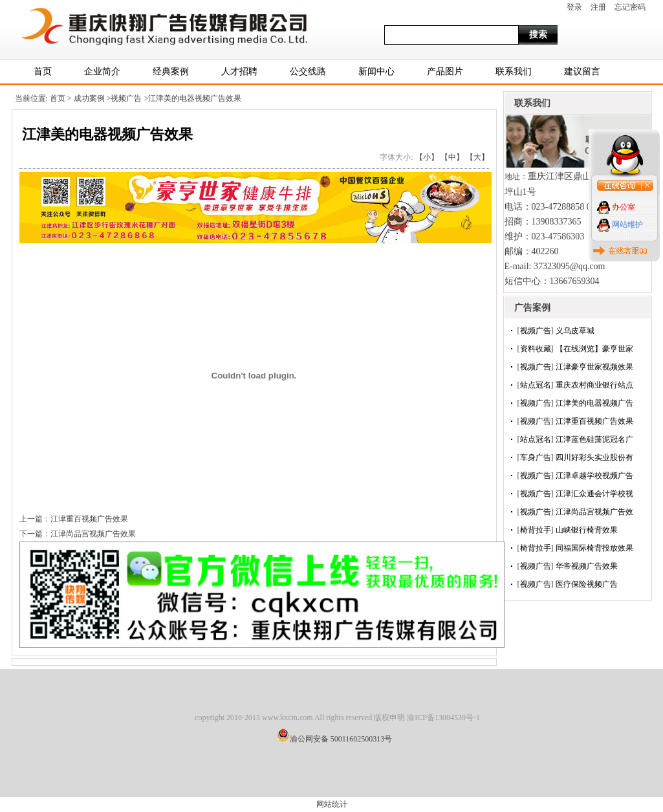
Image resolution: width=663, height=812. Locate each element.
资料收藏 (536, 349)
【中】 (452, 157)
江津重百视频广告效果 (594, 421)
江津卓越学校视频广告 (594, 476)
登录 (574, 7)
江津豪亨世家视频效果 (594, 367)
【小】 (427, 157)
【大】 (477, 157)
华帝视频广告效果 (587, 566)
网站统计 (332, 804)
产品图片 (445, 71)
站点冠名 (536, 385)
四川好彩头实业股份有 (594, 457)
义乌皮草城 (575, 331)
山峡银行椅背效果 (587, 530)
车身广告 (536, 457)
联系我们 (514, 71)
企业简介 (102, 71)
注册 (598, 7)
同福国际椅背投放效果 (594, 548)
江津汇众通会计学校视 (594, 494)
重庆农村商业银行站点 (594, 385)
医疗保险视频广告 (587, 584)
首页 (43, 71)
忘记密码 (630, 7)
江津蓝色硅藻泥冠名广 (594, 439)
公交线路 (308, 71)
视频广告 (536, 331)
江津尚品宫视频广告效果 (93, 534)
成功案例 (90, 98)
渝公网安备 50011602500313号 (341, 739)
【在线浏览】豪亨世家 (594, 349)
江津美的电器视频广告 (594, 403)
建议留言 (582, 71)
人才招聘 (239, 71)
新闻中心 (376, 71)
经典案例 (171, 71)
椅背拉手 (536, 530)
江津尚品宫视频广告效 (594, 512)
